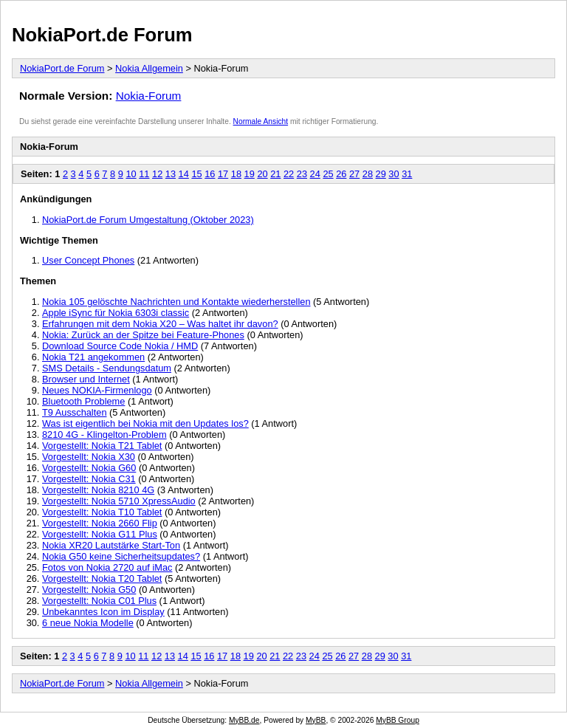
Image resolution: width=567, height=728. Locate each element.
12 (157, 174)
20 (262, 174)
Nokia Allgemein (149, 68)
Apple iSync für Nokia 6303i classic (116, 313)
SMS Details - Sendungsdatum (107, 368)
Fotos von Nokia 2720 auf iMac (107, 567)
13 (171, 174)
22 (289, 174)
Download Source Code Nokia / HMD (120, 346)
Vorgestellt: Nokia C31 (89, 479)
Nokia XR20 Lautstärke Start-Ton (111, 545)
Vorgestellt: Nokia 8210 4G (98, 490)
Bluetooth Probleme (83, 401)
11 (144, 174)
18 (236, 174)
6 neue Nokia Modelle (88, 623)
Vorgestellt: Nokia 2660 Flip (100, 523)
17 (223, 174)
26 (341, 174)
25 (328, 174)
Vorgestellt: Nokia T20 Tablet (102, 578)
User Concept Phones (88, 260)
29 (381, 174)
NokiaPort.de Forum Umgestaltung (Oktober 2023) (148, 220)
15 (196, 174)
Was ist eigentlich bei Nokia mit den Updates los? (145, 423)
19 (250, 174)
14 (184, 174)
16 (210, 174)
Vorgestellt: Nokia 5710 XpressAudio (119, 501)
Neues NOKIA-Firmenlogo (97, 390)
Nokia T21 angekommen (93, 357)
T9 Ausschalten (75, 412)
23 (302, 174)
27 (354, 174)
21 (275, 174)
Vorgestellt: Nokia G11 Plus (100, 534)
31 (407, 174)
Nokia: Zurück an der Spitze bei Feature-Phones (143, 335)
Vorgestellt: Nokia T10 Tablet (102, 512)
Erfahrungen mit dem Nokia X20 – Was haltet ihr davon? (160, 324)
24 (315, 174)
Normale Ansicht (261, 121)
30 (394, 174)
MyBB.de (244, 720)
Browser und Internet (86, 379)
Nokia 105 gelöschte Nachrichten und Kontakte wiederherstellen (176, 302)
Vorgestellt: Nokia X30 (89, 457)
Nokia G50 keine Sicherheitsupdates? (121, 556)
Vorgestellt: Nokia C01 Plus (99, 601)
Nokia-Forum (149, 96)
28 (368, 174)
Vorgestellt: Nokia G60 (89, 468)
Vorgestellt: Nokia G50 (89, 590)
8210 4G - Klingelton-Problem (104, 435)
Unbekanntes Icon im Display (103, 612)
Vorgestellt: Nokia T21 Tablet (102, 446)
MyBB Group (398, 720)
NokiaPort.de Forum (102, 35)
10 (131, 174)
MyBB (316, 720)
